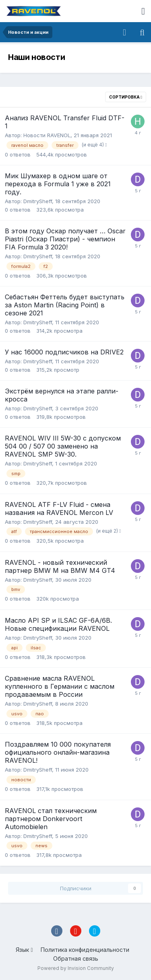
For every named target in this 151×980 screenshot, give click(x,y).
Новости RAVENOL (47, 135)
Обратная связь (76, 958)
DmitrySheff (38, 201)
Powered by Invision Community (76, 968)
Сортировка (126, 97)
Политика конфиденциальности (85, 950)
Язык (24, 950)
